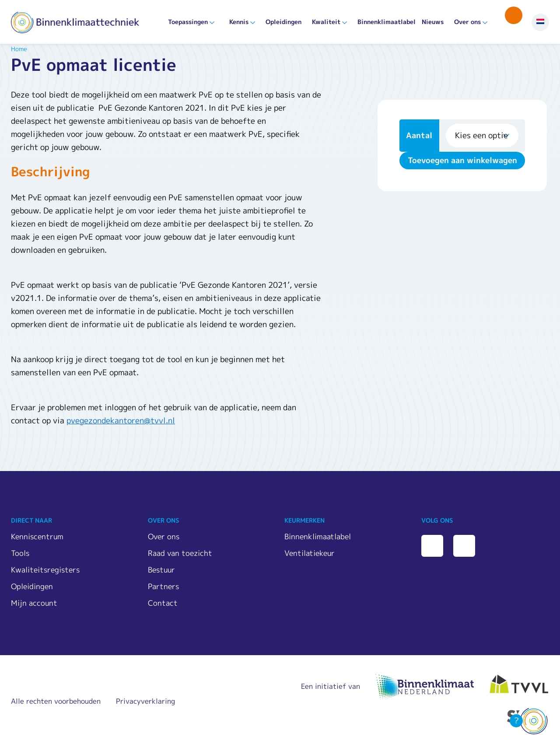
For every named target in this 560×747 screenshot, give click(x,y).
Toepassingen (188, 22)
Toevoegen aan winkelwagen (462, 160)
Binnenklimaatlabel (387, 22)
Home (19, 49)
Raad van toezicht (180, 553)
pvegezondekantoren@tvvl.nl (121, 421)
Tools (20, 553)
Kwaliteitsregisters (45, 570)
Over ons (467, 22)
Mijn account (34, 603)
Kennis (239, 22)
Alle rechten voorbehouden (56, 701)
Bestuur (161, 570)
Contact (163, 603)
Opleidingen (283, 22)
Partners (163, 586)
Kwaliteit (326, 22)
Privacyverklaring (145, 701)
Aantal (419, 135)
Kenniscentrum (37, 536)
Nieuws (433, 22)
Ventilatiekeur (310, 553)
